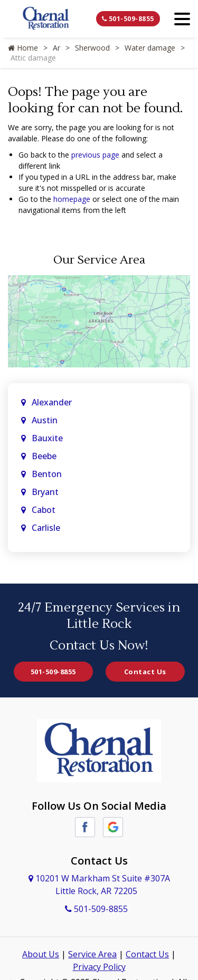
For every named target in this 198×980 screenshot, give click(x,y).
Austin (46, 420)
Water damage (150, 48)
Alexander (52, 402)
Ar (56, 48)
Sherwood (92, 48)
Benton (47, 474)
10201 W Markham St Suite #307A (99, 885)
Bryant (45, 492)
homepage (72, 199)
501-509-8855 (128, 19)
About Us (41, 954)
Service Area (92, 954)
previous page (95, 155)
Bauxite (47, 438)
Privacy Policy (99, 967)
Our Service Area (99, 260)
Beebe (44, 456)
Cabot (45, 510)
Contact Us (145, 672)
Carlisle (47, 528)
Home (23, 48)
